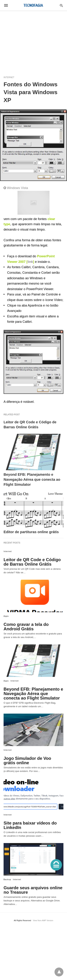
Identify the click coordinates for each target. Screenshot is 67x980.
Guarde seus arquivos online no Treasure (33, 890)
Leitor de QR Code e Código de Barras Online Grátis (32, 562)
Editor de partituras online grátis (31, 532)
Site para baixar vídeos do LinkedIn (30, 825)
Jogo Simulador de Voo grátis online (27, 760)
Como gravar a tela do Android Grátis (26, 627)
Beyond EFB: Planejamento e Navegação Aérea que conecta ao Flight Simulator (32, 479)
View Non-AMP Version (43, 920)
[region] (33, 41)
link (30, 262)
